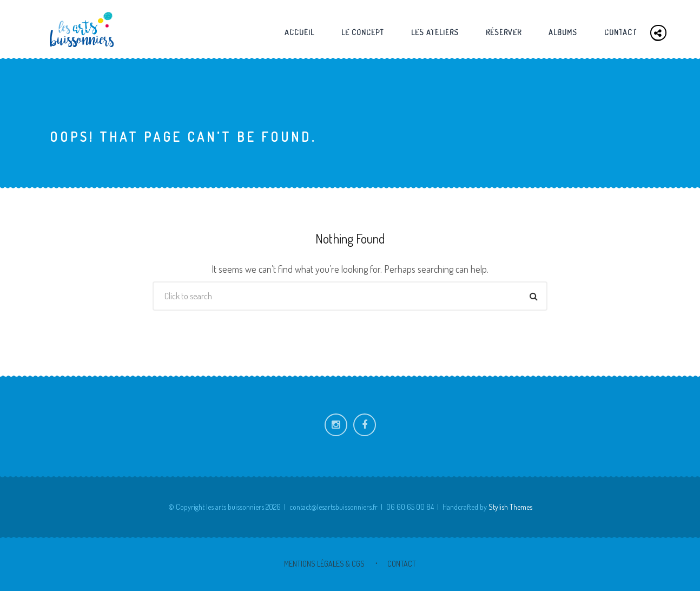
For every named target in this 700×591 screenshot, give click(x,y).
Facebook (365, 425)
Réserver (504, 32)
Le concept (363, 32)
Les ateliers (435, 32)
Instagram (336, 425)
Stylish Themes (510, 507)
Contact (620, 32)
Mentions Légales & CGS (324, 564)
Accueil (299, 32)
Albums (563, 32)
